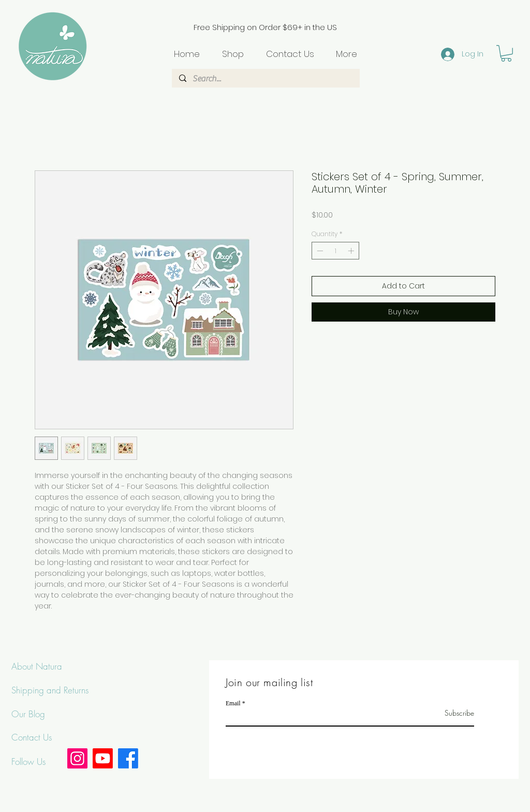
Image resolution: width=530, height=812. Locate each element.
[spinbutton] (335, 251)
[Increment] (352, 251)
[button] (506, 53)
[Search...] (265, 79)
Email (233, 703)
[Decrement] (319, 251)
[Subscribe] (448, 713)
